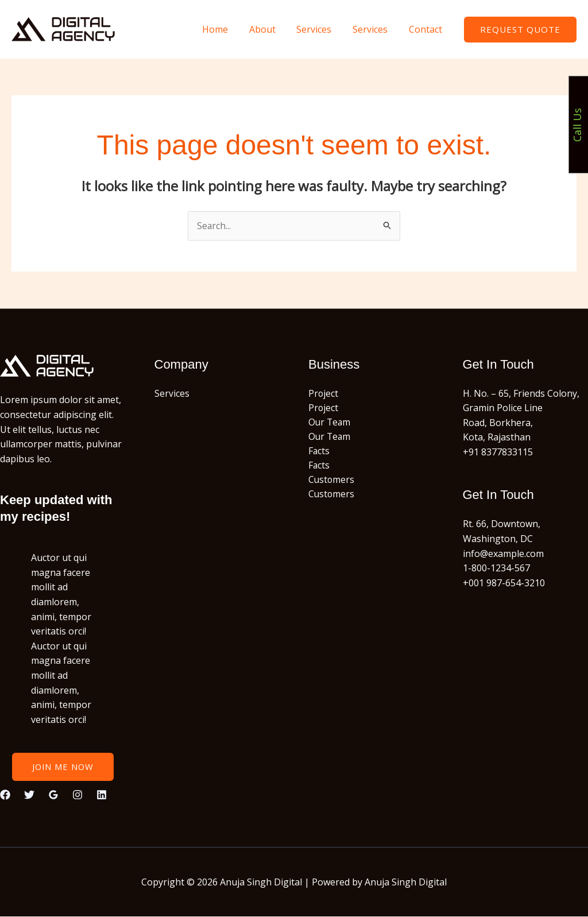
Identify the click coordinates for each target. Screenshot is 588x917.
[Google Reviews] (53, 795)
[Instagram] (78, 795)
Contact (427, 29)
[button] (520, 30)
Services (321, 29)
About (272, 29)
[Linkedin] (102, 795)
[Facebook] (5, 795)
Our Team (330, 423)
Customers (332, 482)
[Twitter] (29, 795)
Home (227, 29)
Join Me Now (63, 767)
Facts (319, 452)
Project (324, 393)
